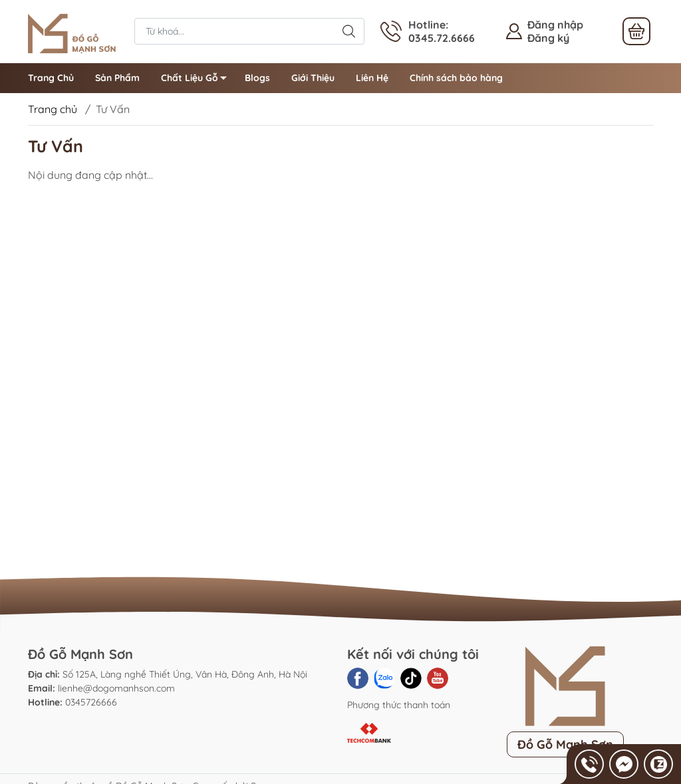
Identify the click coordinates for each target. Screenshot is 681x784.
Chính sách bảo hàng (456, 78)
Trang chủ (53, 109)
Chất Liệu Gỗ (198, 80)
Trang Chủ (51, 78)
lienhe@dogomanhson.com (116, 688)
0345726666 (91, 702)
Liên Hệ (372, 78)
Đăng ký (548, 38)
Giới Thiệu (313, 78)
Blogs (257, 78)
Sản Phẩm (117, 78)
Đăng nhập (555, 25)
